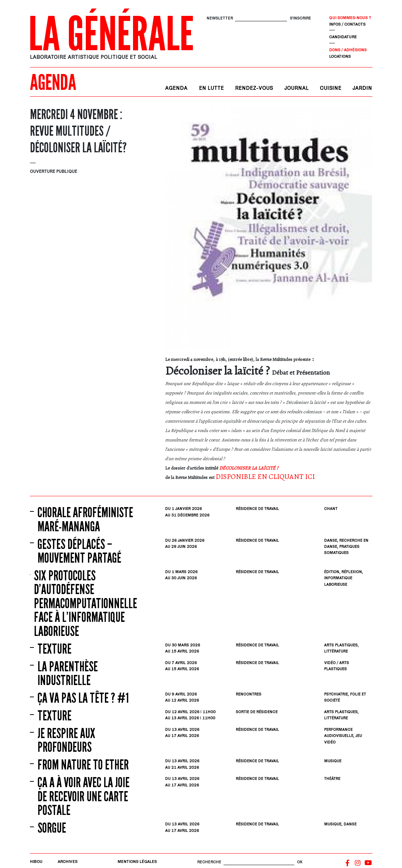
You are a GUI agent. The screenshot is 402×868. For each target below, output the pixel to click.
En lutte (211, 88)
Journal (297, 88)
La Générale (111, 34)
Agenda (176, 88)
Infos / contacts (347, 24)
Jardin (362, 88)
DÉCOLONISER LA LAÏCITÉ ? (249, 468)
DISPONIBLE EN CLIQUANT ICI (265, 477)
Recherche (209, 862)
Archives (68, 861)
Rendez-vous (254, 88)
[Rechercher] (259, 862)
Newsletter (220, 18)
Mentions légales (137, 861)
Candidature (343, 37)
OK (300, 862)
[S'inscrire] (261, 18)
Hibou (36, 861)
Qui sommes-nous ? (350, 18)
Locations (340, 56)
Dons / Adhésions (348, 50)
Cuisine (331, 88)
